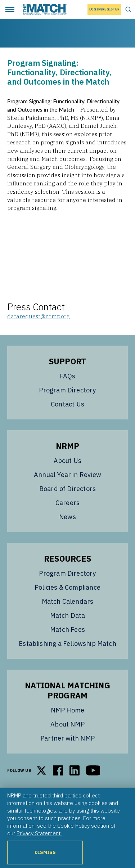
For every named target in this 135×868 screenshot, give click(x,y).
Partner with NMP (67, 738)
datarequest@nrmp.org (38, 316)
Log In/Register (104, 9)
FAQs (68, 376)
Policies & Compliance (67, 587)
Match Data (68, 615)
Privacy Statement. (39, 833)
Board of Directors (67, 489)
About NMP (67, 724)
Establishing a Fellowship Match (67, 644)
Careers (67, 503)
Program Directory (67, 390)
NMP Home (67, 710)
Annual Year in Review (67, 475)
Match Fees (67, 629)
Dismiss (45, 852)
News (67, 517)
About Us (67, 461)
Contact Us (67, 404)
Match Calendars (68, 601)
